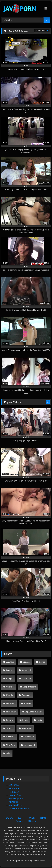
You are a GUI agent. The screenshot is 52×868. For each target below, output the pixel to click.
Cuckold (10, 687)
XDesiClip (14, 785)
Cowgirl (10, 679)
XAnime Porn (15, 805)
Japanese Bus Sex (34, 712)
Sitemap (32, 821)
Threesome (29, 737)
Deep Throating (29, 687)
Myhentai (13, 802)
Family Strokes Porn (19, 809)
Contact (19, 821)
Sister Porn (26, 728)
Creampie (26, 679)
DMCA (9, 818)
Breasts (10, 670)
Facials (10, 695)
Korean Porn (15, 795)
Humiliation (11, 712)
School (9, 728)
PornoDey (14, 792)
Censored (26, 670)
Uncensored (29, 745)
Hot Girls (27, 704)
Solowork (10, 737)
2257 (20, 818)
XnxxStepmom (16, 799)
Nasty (39, 720)
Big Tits (42, 662)
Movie (25, 720)
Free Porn (14, 789)
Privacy (31, 818)
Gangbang (26, 695)
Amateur (10, 662)
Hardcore (10, 704)
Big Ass (26, 662)
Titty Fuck (11, 745)
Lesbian (10, 720)
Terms (43, 818)
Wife (8, 753)
